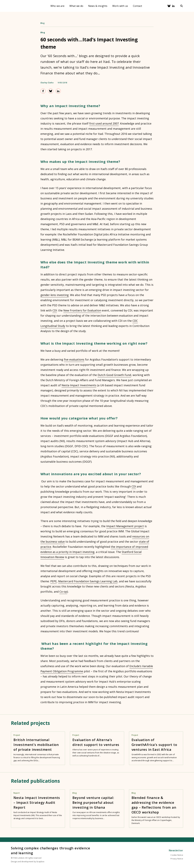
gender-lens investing (55, 295)
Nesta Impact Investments (79, 385)
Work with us (120, 6)
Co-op (63, 592)
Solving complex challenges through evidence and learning (50, 850)
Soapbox (40, 862)
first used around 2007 (104, 123)
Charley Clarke (47, 83)
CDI (55, 310)
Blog (43, 23)
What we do (76, 6)
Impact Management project (125, 526)
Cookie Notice (177, 855)
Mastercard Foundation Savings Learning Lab (88, 581)
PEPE (54, 581)
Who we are (58, 6)
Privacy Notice (177, 859)
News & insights (98, 6)
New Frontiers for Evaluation (82, 310)
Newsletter (176, 850)
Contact (138, 6)
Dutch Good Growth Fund (114, 375)
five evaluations (74, 359)
